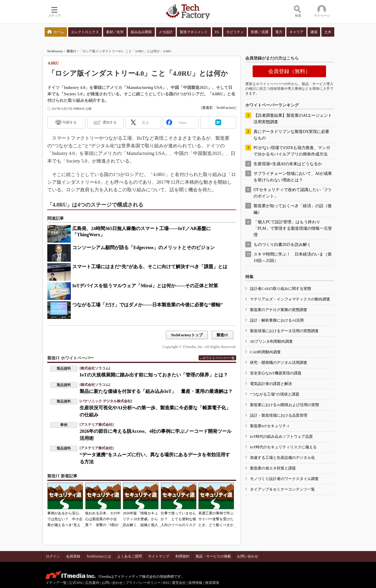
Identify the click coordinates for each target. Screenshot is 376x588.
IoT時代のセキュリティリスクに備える (283, 447)
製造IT (71, 51)
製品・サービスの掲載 (213, 556)
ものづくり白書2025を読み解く (282, 245)
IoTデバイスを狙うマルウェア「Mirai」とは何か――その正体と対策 (145, 286)
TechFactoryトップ (187, 335)
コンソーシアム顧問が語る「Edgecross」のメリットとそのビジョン (143, 247)
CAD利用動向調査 (265, 352)
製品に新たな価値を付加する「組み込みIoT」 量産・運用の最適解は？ (156, 391)
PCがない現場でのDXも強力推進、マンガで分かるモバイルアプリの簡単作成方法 (292, 151)
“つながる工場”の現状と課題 (275, 394)
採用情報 (195, 583)
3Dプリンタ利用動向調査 (271, 341)
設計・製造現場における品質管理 (279, 415)
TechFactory (55, 51)
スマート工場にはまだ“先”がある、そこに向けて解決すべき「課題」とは (150, 267)
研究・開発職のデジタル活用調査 (279, 363)
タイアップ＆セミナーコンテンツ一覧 (282, 489)
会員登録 (73, 556)
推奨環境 (212, 583)
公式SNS (76, 583)
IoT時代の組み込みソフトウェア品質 (281, 436)
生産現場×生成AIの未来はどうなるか (288, 164)
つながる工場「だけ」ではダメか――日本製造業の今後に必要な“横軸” (147, 305)
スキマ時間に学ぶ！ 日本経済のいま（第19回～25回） (293, 257)
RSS (166, 583)
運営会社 (179, 583)
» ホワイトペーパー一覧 (217, 358)
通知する (110, 122)
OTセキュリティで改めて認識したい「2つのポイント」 (292, 193)
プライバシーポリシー (143, 583)
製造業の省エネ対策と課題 (273, 468)
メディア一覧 (56, 583)
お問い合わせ (248, 556)
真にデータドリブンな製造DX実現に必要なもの (291, 135)
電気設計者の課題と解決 (271, 384)
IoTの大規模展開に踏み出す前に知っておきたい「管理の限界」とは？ (154, 375)
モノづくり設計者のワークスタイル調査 (284, 479)
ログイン (53, 556)
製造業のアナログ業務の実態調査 (279, 310)
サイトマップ (159, 556)
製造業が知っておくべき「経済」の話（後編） (293, 209)
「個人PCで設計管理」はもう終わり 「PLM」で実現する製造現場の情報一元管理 (293, 228)
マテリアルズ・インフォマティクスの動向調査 (290, 299)
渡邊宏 (207, 108)
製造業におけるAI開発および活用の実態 (284, 405)
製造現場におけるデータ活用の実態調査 (284, 331)
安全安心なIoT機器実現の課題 (276, 373)
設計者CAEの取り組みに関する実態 (281, 289)
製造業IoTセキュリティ (270, 426)
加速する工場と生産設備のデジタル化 (282, 458)
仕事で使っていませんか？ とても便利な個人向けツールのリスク (178, 519)
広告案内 (92, 583)
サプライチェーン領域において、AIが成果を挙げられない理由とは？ (293, 177)
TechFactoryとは (99, 556)
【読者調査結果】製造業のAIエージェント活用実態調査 (293, 119)
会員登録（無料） (289, 71)
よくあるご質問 (130, 556)
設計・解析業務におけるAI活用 (277, 320)
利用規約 (182, 556)
